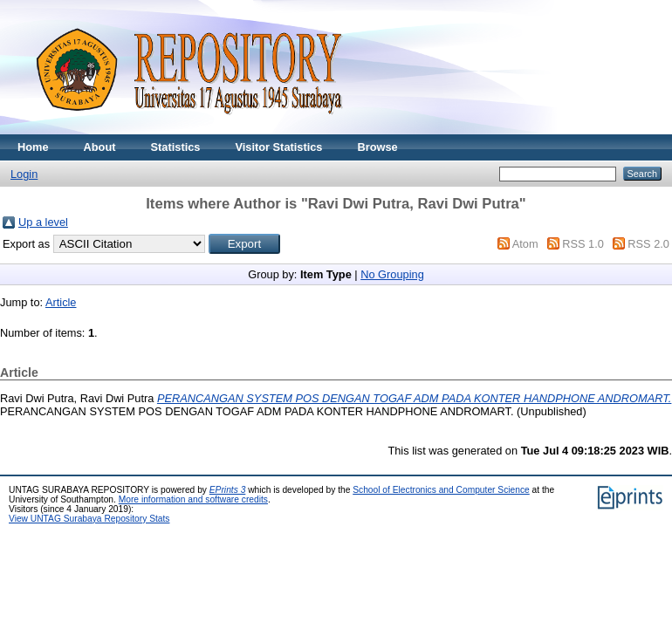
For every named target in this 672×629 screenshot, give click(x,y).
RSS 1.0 (583, 244)
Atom (525, 244)
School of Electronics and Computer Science (441, 490)
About (100, 147)
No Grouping (392, 274)
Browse (377, 147)
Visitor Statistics (278, 147)
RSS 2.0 (648, 244)
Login (24, 174)
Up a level (43, 222)
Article (61, 302)
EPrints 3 (228, 490)
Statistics (176, 147)
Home (33, 147)
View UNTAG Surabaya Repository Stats (89, 519)
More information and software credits (193, 499)
